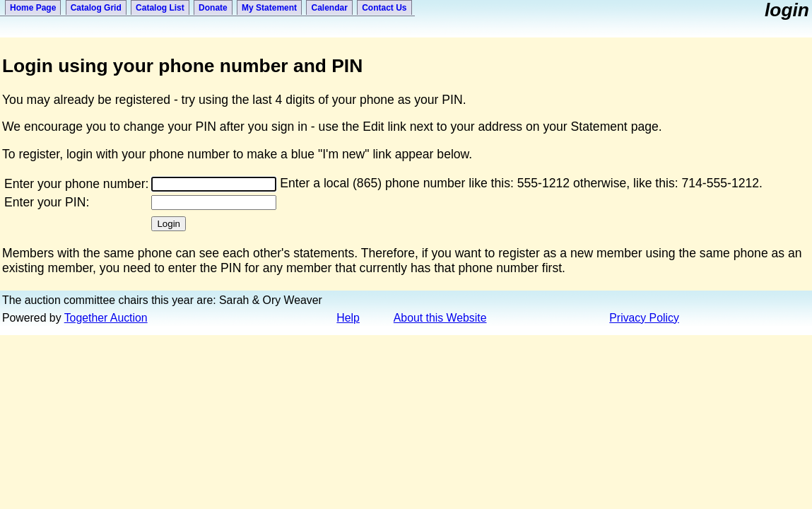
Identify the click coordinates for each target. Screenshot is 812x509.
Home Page (33, 8)
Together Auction (106, 318)
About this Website (440, 318)
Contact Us (384, 8)
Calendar (329, 8)
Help (348, 318)
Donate (213, 8)
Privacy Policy (644, 318)
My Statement (269, 8)
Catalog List (160, 8)
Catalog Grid (96, 8)
